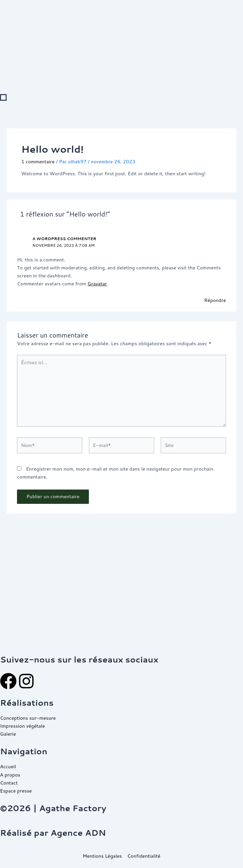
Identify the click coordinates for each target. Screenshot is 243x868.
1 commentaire (38, 161)
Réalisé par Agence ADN (53, 833)
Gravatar (97, 284)
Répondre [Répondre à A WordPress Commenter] (215, 300)
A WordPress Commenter (64, 239)
